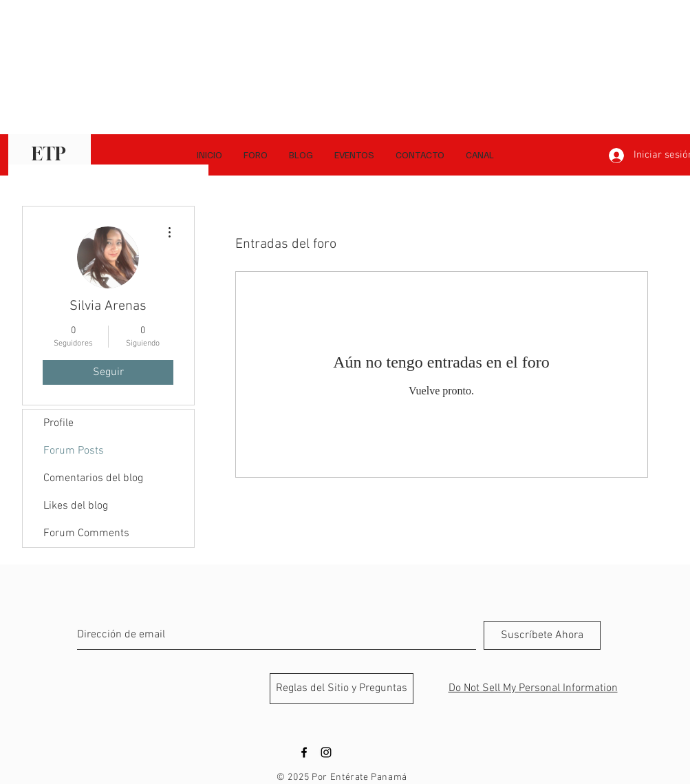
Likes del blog (76, 506)
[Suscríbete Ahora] (542, 635)
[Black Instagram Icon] (326, 752)
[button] (479, 155)
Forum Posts (74, 451)
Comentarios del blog (93, 478)
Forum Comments (86, 533)
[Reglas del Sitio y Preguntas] (342, 689)
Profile (58, 423)
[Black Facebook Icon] (304, 752)
